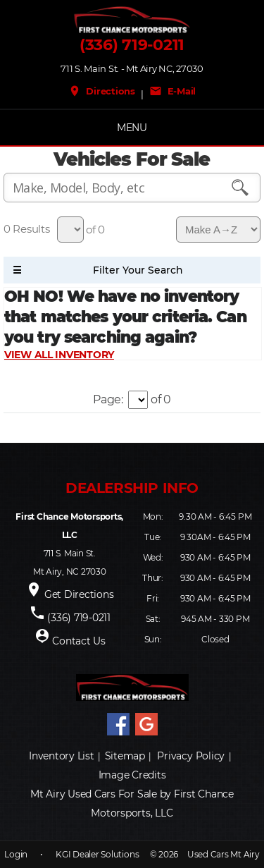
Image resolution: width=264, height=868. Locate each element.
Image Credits (132, 775)
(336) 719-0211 (132, 45)
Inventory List (62, 756)
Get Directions (79, 594)
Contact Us (79, 641)
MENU (132, 128)
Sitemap (125, 756)
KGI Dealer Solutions (97, 854)
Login (16, 854)
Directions (102, 91)
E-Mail (172, 91)
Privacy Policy (191, 756)
